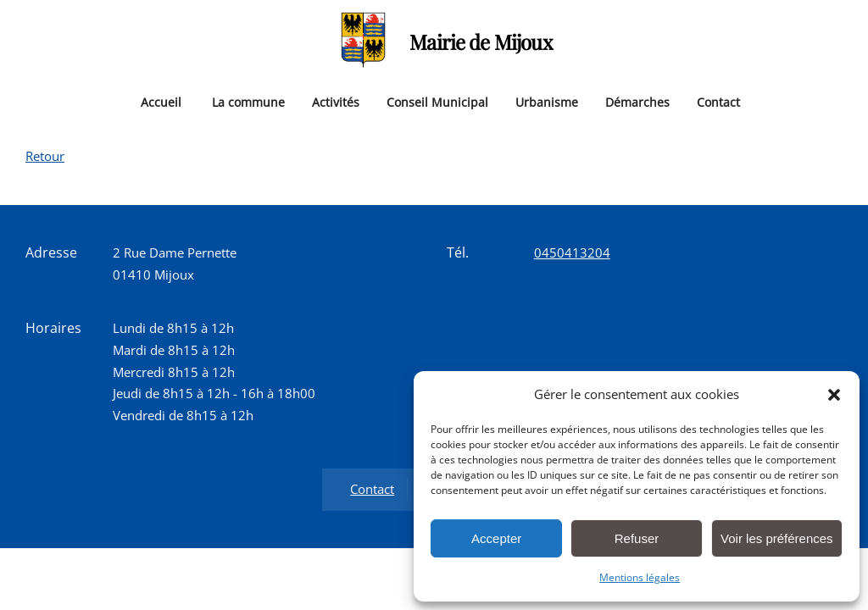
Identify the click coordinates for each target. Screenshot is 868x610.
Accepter (496, 538)
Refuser (637, 538)
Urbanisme (547, 101)
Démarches (637, 101)
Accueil (161, 101)
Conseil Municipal (437, 101)
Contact (718, 101)
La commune (248, 101)
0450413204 (572, 252)
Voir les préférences (777, 538)
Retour (45, 156)
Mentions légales (640, 577)
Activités (336, 101)
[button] (834, 395)
